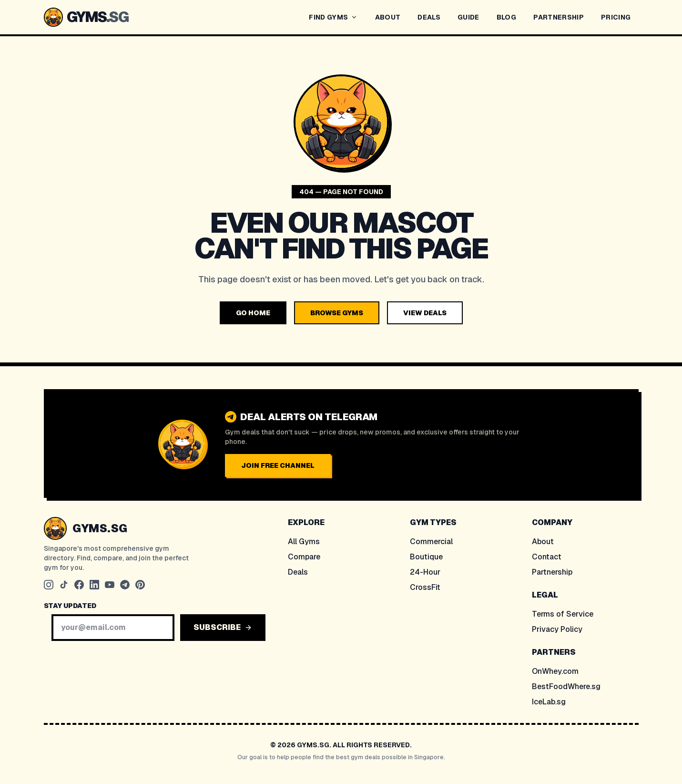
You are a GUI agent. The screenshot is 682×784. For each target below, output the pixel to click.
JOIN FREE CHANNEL (278, 465)
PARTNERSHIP (559, 17)
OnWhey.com (555, 671)
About (543, 542)
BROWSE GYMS (337, 313)
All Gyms (304, 542)
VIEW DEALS (425, 313)
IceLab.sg (549, 702)
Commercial (431, 542)
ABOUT (388, 17)
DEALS (429, 17)
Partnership (552, 572)
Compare (304, 557)
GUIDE (468, 17)
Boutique (426, 557)
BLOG (506, 17)
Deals (298, 572)
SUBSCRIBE (223, 627)
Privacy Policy (557, 629)
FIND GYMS (333, 17)
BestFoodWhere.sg (566, 686)
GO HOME (253, 313)
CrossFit (425, 587)
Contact (547, 557)
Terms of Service (563, 614)
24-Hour (425, 572)
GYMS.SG (100, 528)
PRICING (616, 17)
